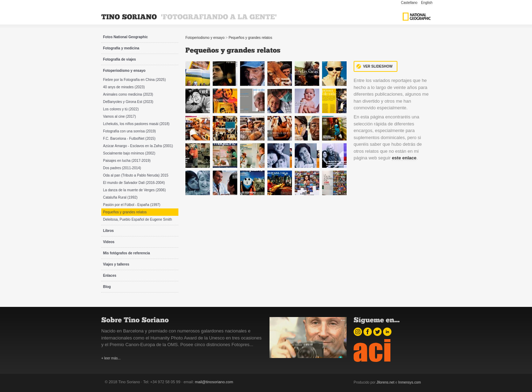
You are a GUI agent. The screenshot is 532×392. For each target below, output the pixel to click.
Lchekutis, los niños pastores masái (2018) (136, 124)
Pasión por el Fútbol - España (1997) (132, 205)
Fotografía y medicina (121, 48)
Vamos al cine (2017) (120, 116)
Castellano (409, 3)
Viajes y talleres (116, 264)
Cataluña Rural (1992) (120, 197)
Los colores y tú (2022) (121, 109)
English (427, 3)
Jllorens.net (385, 382)
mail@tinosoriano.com (214, 382)
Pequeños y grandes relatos (125, 212)
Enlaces (110, 276)
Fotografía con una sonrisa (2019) (129, 131)
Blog (107, 287)
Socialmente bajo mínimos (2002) (129, 153)
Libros (108, 231)
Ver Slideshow (378, 66)
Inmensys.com (409, 382)
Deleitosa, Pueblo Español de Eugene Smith (138, 219)
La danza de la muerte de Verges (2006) (134, 190)
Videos (109, 242)
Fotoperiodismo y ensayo (124, 71)
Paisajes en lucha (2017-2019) (127, 161)
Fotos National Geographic (125, 37)
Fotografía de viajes (120, 59)
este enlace (404, 158)
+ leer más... (111, 358)
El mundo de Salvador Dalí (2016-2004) (134, 183)
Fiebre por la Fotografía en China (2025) (134, 80)
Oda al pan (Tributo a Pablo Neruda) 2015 (136, 175)
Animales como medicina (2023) (128, 94)
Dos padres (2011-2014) (122, 168)
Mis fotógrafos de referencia (127, 253)
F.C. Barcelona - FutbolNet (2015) (129, 139)
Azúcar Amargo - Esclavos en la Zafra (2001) (138, 146)
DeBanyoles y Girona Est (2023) (128, 102)
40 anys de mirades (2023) (124, 87)
